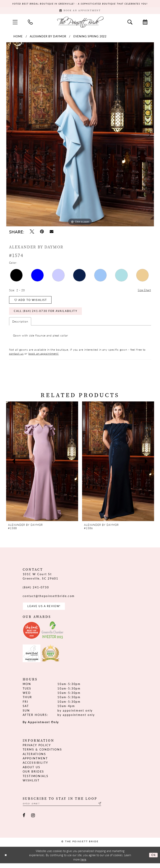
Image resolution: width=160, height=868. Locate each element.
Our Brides (34, 776)
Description (20, 325)
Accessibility (36, 767)
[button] (15, 23)
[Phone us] (30, 23)
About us (32, 771)
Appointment (35, 763)
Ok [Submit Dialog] (153, 860)
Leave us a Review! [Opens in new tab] (46, 610)
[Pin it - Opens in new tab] (42, 233)
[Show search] (130, 23)
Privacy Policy (37, 749)
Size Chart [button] (144, 291)
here (83, 864)
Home (18, 37)
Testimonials (36, 780)
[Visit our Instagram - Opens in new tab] (33, 820)
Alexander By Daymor (48, 37)
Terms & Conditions (42, 754)
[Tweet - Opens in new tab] (32, 233)
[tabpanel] (80, 135)
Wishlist (31, 785)
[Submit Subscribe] (107, 808)
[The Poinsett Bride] (80, 23)
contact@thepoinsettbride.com (49, 599)
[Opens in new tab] (32, 634)
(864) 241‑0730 (36, 591)
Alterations (34, 758)
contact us (16, 357)
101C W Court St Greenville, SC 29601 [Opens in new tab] (41, 580)
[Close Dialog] (6, 860)
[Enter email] (66, 808)
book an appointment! (44, 357)
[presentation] (42, 465)
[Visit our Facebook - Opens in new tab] (24, 820)
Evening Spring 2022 (90, 37)
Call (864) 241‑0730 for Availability (48, 314)
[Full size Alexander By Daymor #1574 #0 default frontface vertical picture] (80, 135)
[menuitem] (15, 23)
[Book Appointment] (80, 11)
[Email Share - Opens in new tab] (52, 233)
